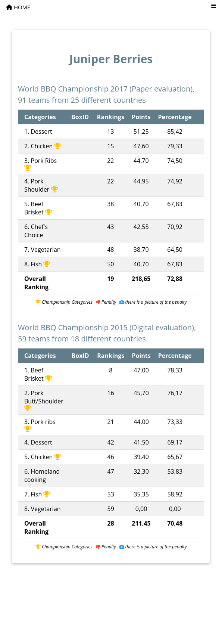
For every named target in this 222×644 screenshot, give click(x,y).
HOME (18, 7)
